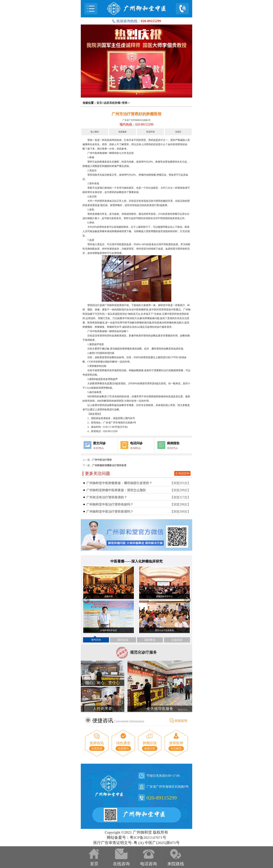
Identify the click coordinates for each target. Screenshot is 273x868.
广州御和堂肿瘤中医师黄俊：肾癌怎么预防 (116, 490)
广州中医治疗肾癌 (102, 460)
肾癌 (125, 103)
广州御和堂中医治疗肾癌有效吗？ (110, 504)
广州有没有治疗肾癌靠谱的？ (107, 497)
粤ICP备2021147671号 (148, 837)
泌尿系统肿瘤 (112, 103)
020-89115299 (162, 798)
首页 (99, 103)
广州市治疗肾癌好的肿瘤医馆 (136, 114)
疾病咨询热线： (137, 21)
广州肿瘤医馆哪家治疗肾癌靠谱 (109, 465)
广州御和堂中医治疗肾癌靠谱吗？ (110, 512)
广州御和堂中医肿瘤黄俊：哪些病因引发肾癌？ (119, 483)
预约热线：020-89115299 (136, 124)
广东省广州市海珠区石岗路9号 (136, 120)
